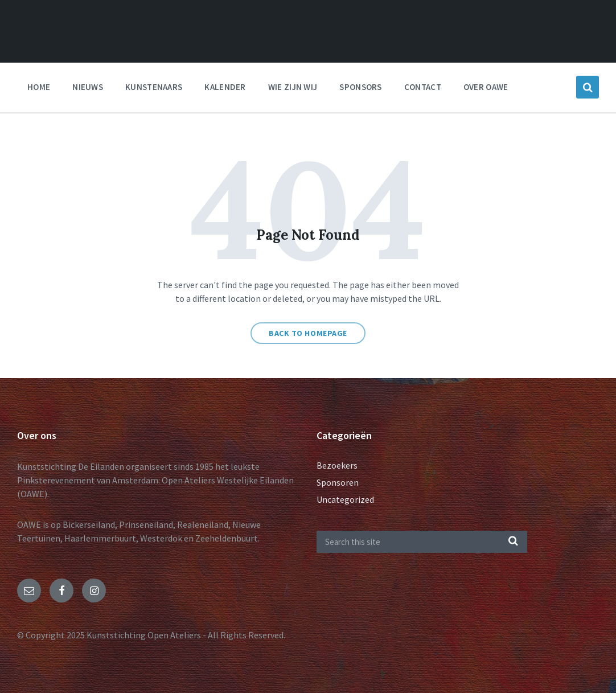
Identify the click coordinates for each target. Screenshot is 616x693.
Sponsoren (338, 482)
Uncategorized (345, 499)
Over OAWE (486, 87)
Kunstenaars (154, 87)
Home (39, 87)
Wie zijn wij (293, 87)
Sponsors (360, 87)
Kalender (225, 87)
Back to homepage (308, 333)
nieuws (88, 87)
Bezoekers (337, 465)
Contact (423, 87)
